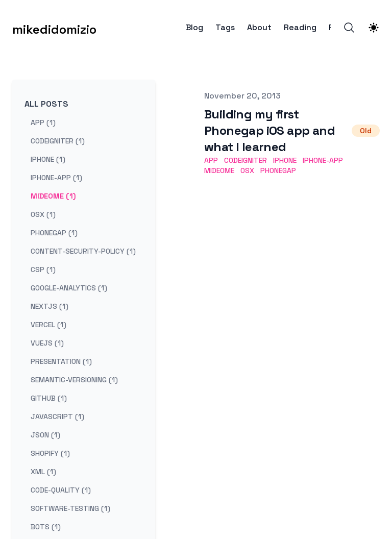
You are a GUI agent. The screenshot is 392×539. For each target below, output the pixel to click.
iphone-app (323, 160)
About (259, 28)
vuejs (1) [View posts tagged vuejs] (47, 343)
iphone (285, 160)
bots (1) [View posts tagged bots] (46, 527)
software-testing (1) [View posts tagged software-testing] (70, 508)
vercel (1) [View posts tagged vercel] (48, 325)
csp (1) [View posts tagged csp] (43, 269)
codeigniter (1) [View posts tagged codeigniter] (58, 141)
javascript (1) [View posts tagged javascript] (57, 416)
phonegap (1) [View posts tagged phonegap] (54, 233)
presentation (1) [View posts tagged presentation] (61, 361)
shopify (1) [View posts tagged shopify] (50, 453)
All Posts (46, 104)
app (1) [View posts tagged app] (43, 122)
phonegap (278, 170)
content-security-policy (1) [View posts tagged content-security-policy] (83, 251)
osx (247, 170)
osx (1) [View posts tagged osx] (43, 214)
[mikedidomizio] (54, 28)
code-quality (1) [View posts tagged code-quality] (61, 490)
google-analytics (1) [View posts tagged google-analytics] (69, 288)
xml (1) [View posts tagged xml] (43, 472)
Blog (194, 28)
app (211, 160)
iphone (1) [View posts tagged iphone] (48, 159)
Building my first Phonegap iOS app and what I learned (269, 130)
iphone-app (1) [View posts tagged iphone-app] (56, 178)
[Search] (349, 28)
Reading (300, 28)
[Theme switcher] (374, 28)
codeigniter (246, 160)
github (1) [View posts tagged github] (49, 398)
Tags (225, 28)
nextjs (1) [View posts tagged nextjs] (50, 306)
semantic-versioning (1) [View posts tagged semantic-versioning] (74, 380)
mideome (219, 170)
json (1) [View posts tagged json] (45, 435)
